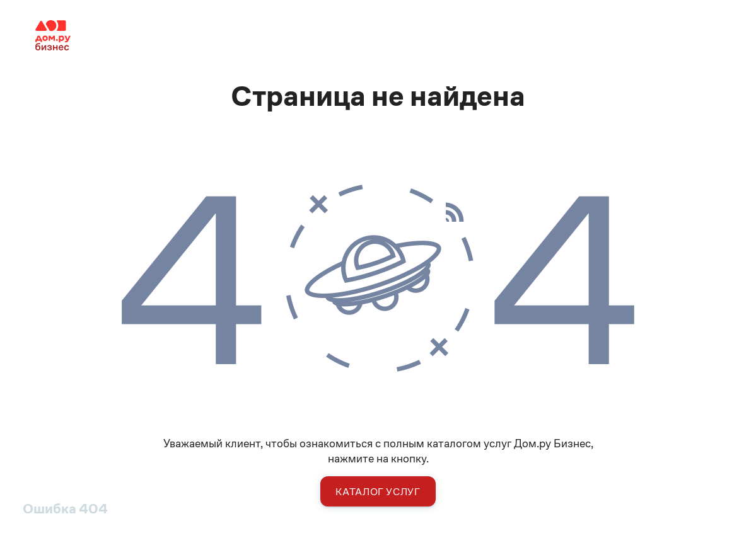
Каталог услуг (378, 492)
